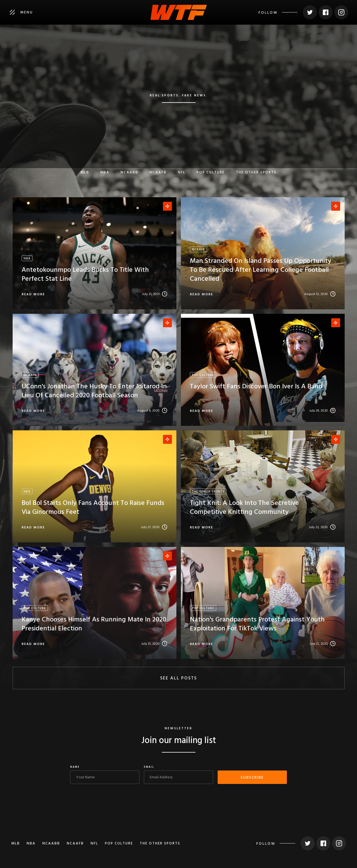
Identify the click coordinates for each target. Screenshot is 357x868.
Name (75, 767)
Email (149, 767)
